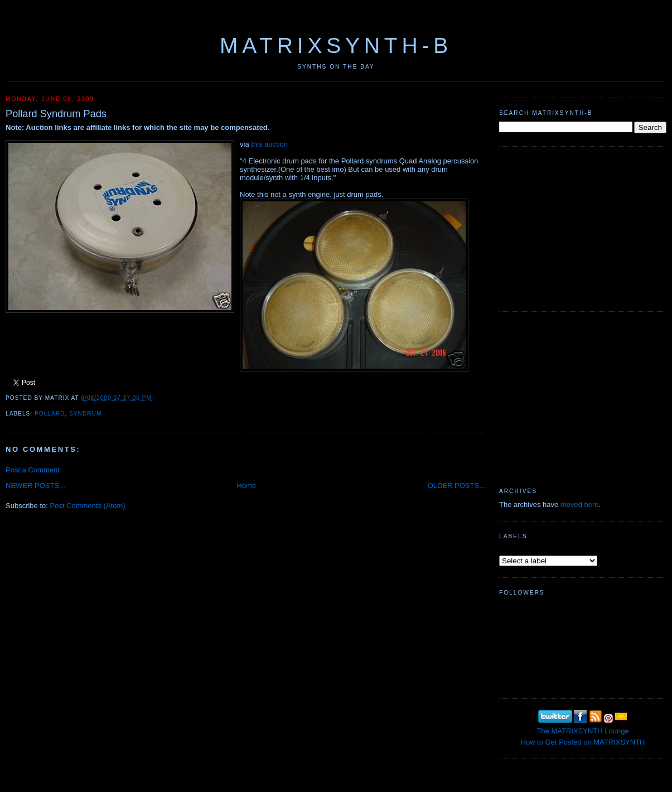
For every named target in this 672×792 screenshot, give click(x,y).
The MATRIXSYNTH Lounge (582, 731)
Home (246, 486)
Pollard (50, 414)
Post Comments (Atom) (88, 506)
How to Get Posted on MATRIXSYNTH (583, 742)
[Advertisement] (583, 228)
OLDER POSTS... (456, 486)
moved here (580, 504)
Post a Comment (33, 470)
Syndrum (85, 414)
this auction (269, 144)
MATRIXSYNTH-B (336, 45)
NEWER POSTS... (35, 486)
